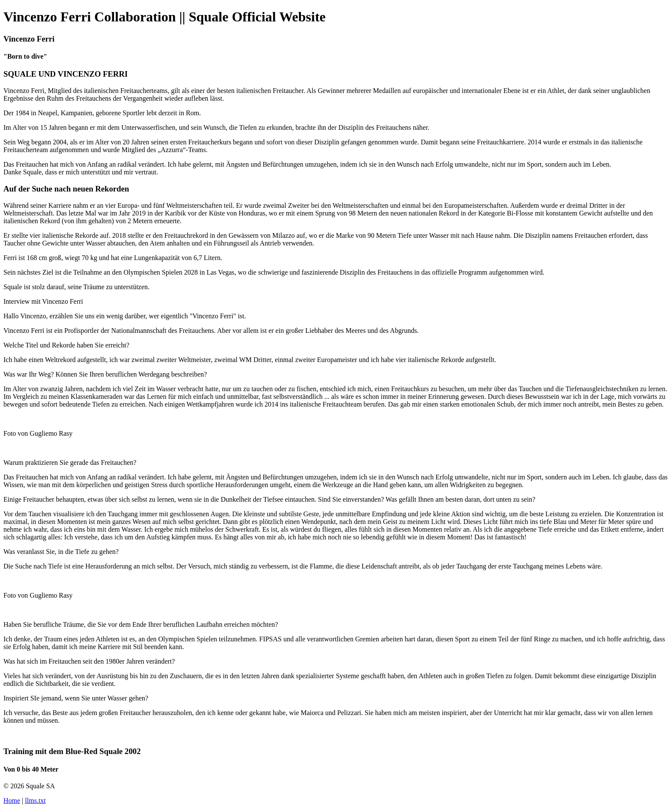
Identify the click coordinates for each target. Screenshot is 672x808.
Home (12, 801)
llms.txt (35, 801)
